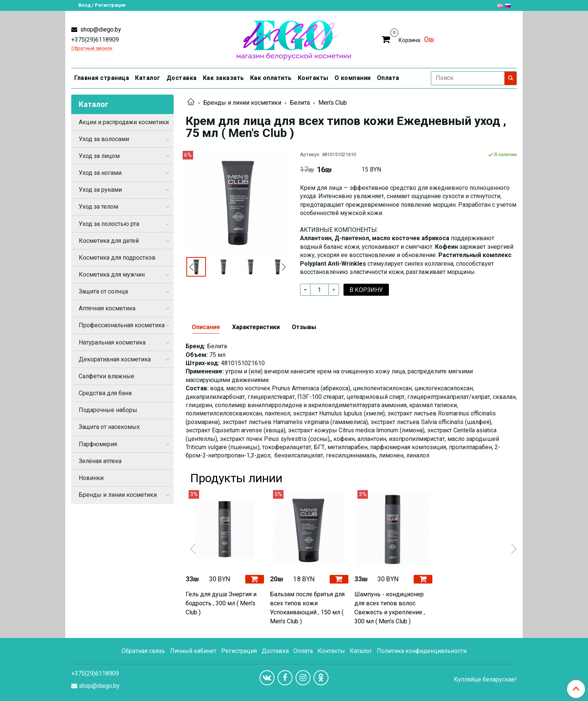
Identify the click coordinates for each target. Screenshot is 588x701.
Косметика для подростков (117, 258)
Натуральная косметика (112, 342)
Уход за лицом (99, 156)
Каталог (148, 78)
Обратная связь (143, 651)
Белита (300, 103)
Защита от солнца (103, 291)
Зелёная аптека (100, 461)
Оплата (388, 78)
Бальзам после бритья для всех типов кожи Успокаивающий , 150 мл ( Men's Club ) (307, 608)
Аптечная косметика (107, 308)
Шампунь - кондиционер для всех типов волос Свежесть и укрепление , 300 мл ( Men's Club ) (390, 608)
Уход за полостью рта (109, 224)
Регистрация (239, 651)
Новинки (91, 478)
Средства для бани (105, 393)
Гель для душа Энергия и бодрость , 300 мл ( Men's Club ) (221, 603)
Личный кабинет (193, 651)
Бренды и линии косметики (242, 103)
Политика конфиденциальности (422, 651)
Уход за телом (98, 207)
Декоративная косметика (115, 359)
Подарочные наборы (108, 410)
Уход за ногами (100, 173)
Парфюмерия (98, 444)
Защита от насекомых (109, 427)
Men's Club (333, 103)
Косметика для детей (109, 241)
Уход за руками (100, 190)
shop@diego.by (100, 29)
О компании (353, 78)
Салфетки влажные (106, 376)
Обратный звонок (92, 49)
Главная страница (102, 78)
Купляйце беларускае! (485, 680)
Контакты (313, 78)
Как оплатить (271, 78)
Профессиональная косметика (122, 325)
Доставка (182, 78)
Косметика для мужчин (112, 275)
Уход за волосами (104, 139)
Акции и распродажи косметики (124, 122)
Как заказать (223, 78)
